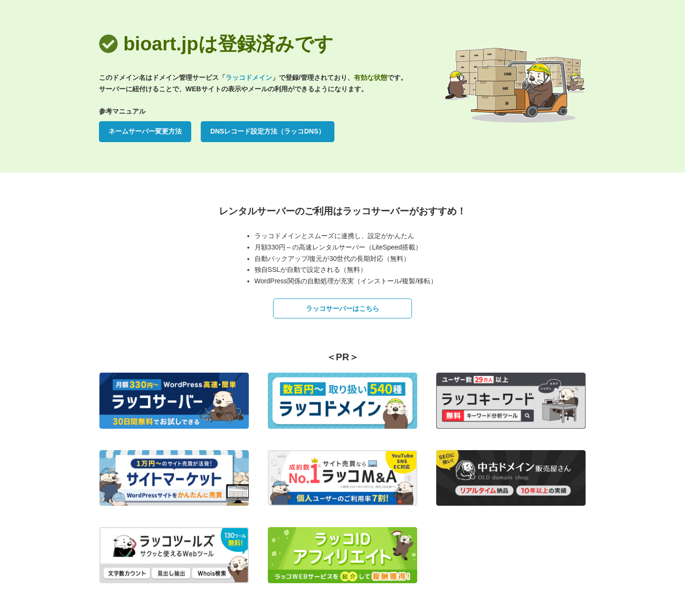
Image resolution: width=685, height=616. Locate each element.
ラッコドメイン (249, 77)
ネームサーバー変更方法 (145, 131)
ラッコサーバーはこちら (342, 308)
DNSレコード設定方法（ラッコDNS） (268, 131)
